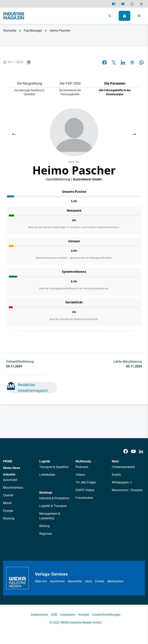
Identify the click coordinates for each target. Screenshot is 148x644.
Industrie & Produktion (54, 498)
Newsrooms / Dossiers (127, 490)
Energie (8, 511)
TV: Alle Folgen (86, 482)
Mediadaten (115, 581)
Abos (89, 581)
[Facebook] (126, 451)
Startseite (10, 31)
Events (116, 475)
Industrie (9, 474)
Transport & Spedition (54, 467)
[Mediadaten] (132, 4)
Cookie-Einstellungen (106, 615)
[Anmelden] (124, 16)
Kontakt (84, 615)
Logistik (45, 461)
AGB (54, 615)
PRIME (8, 461)
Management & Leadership (50, 516)
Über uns (41, 581)
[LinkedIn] (141, 451)
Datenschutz (39, 615)
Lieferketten (47, 475)
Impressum (68, 615)
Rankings (46, 493)
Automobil (10, 480)
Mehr (115, 461)
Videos (80, 475)
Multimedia (83, 461)
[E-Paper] (114, 4)
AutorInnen (57, 581)
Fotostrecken (84, 498)
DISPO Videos (85, 490)
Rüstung (9, 518)
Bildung (45, 526)
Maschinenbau (13, 488)
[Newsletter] (123, 4)
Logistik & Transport (53, 506)
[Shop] (141, 4)
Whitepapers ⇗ (122, 482)
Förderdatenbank (123, 467)
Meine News (12, 468)
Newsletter (75, 581)
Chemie (8, 495)
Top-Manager (33, 31)
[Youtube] (133, 451)
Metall (7, 503)
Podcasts (82, 467)
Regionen (46, 534)
